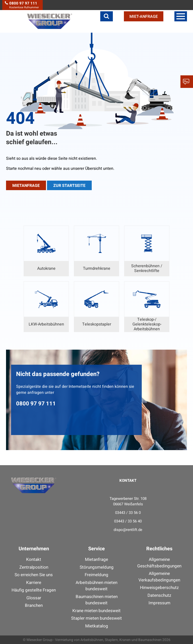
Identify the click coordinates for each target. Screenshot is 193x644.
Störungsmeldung (97, 567)
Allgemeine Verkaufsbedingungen (159, 577)
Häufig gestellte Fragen (34, 590)
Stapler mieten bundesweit (96, 618)
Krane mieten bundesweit (96, 611)
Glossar (34, 598)
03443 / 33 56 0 (128, 513)
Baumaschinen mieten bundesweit (97, 600)
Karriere (34, 583)
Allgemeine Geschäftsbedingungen (159, 563)
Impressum (159, 603)
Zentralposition (34, 567)
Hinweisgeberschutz (159, 588)
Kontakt (34, 559)
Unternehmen (34, 549)
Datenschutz (159, 595)
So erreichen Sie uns (34, 575)
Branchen (34, 605)
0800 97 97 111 (36, 404)
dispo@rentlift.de (128, 530)
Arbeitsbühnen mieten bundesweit (96, 586)
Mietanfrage (96, 559)
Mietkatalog (97, 626)
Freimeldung (96, 575)
